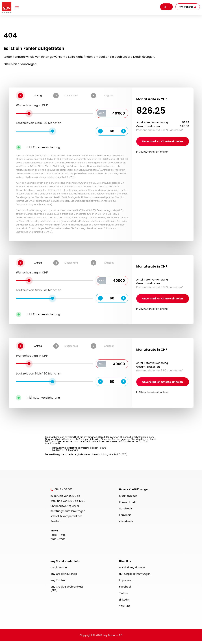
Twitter (124, 596)
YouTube (125, 609)
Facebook (125, 590)
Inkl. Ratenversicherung (43, 147)
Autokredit (126, 511)
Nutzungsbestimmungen (135, 577)
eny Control (188, 7)
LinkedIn (124, 603)
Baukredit (125, 518)
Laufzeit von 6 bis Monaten (39, 123)
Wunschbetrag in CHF (32, 105)
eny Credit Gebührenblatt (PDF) (67, 591)
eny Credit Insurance (64, 577)
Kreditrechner (59, 570)
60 (112, 131)
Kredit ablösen (128, 499)
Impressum (126, 583)
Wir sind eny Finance (132, 570)
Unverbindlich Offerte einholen (163, 141)
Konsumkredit (128, 505)
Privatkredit (126, 524)
